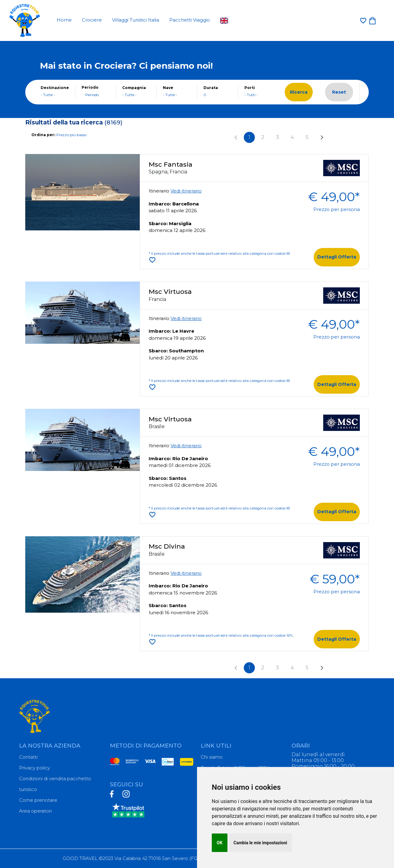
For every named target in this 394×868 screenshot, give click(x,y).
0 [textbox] (205, 95)
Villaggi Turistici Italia (136, 20)
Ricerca (299, 92)
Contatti (28, 757)
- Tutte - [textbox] (48, 95)
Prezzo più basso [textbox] (71, 135)
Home (64, 20)
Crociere (92, 20)
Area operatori (35, 811)
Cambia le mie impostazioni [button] (260, 843)
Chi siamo (212, 757)
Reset (339, 92)
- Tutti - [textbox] (251, 95)
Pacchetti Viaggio (190, 20)
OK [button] (220, 843)
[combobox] (55, 95)
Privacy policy (34, 768)
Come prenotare (38, 800)
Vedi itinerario (186, 191)
